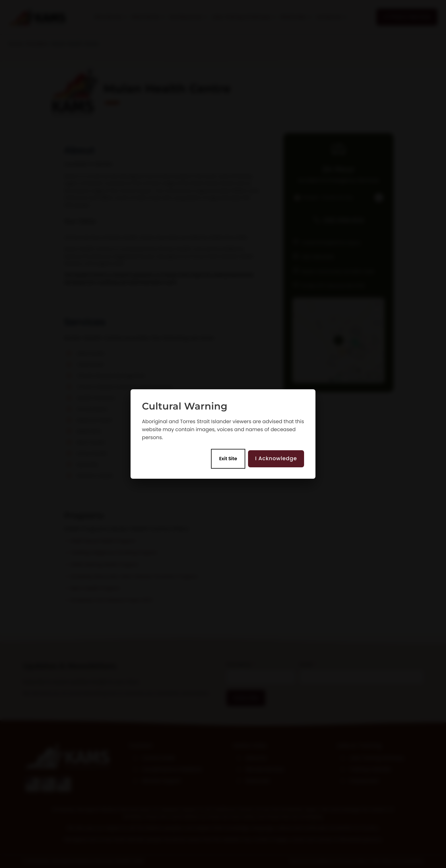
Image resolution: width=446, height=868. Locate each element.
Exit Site (228, 459)
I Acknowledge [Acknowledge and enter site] (276, 459)
